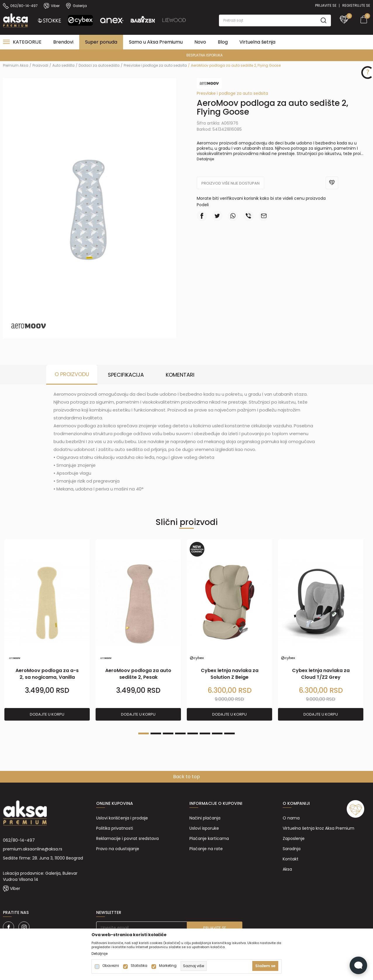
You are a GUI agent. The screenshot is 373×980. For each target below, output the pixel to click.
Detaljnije (206, 159)
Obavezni (111, 966)
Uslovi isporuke (204, 828)
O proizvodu (72, 374)
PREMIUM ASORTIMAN (186, 55)
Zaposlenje (294, 838)
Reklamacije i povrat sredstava (127, 838)
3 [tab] (168, 733)
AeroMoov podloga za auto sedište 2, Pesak (138, 674)
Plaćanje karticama (209, 838)
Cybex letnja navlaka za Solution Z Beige (230, 674)
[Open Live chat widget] (358, 965)
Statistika (139, 966)
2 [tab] (156, 733)
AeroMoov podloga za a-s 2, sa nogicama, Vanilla (47, 674)
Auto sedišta (63, 65)
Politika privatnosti (115, 828)
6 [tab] (205, 733)
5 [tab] (193, 733)
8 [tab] (229, 733)
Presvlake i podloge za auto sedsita (155, 65)
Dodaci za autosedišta (99, 65)
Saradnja (292, 849)
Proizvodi (40, 65)
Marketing (168, 966)
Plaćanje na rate (206, 849)
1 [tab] (144, 733)
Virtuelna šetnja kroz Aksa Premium (318, 828)
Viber (15, 888)
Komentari (180, 375)
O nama (291, 818)
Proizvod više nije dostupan (230, 183)
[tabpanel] (47, 630)
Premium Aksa (16, 65)
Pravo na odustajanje (118, 849)
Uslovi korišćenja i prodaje (122, 818)
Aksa (287, 869)
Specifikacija (126, 375)
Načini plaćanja (205, 818)
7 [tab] (217, 733)
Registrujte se (356, 5)
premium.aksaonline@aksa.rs (33, 849)
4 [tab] (180, 733)
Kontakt (291, 859)
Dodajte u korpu (47, 714)
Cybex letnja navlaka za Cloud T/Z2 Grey (321, 674)
